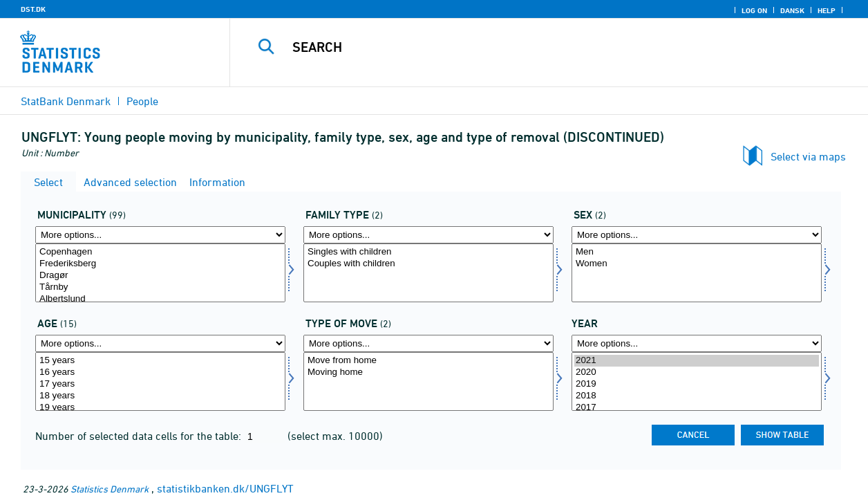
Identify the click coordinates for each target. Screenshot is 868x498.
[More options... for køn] (697, 235)
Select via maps (808, 156)
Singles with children (428, 252)
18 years (160, 396)
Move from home (428, 361)
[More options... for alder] (160, 343)
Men (697, 252)
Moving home (428, 372)
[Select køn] (697, 273)
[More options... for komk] (160, 235)
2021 (697, 361)
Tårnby (160, 287)
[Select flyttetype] (428, 381)
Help (827, 10)
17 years (160, 384)
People (142, 101)
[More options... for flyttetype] (428, 343)
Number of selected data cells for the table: (140, 436)
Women (697, 264)
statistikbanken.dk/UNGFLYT (225, 488)
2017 (697, 408)
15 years (160, 361)
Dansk (792, 10)
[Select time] (697, 381)
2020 (697, 372)
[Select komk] (160, 273)
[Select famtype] (428, 273)
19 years (160, 408)
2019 (697, 384)
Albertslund (160, 299)
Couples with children (428, 264)
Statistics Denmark (110, 489)
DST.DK (33, 9)
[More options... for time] (697, 343)
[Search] (539, 47)
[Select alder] (160, 381)
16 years (160, 372)
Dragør (160, 276)
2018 (697, 396)
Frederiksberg (160, 264)
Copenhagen (160, 252)
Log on (754, 10)
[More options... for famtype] (428, 235)
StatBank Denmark (66, 101)
